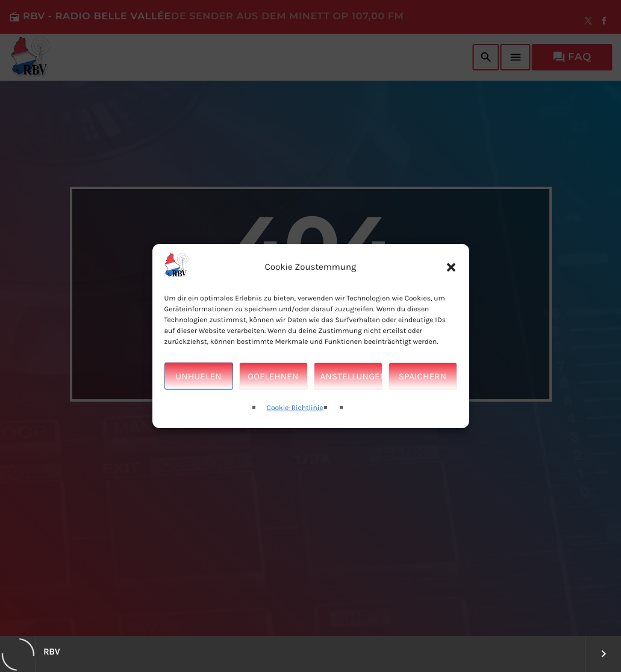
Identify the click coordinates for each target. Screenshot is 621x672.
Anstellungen (351, 385)
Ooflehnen (273, 385)
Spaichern (423, 385)
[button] (451, 276)
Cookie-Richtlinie (295, 417)
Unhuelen (198, 385)
